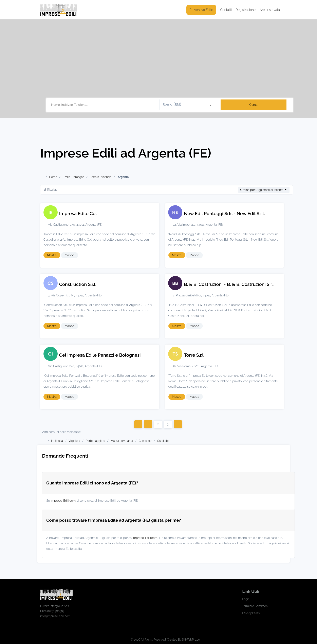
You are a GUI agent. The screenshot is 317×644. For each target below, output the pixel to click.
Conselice (145, 441)
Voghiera (74, 441)
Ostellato (163, 441)
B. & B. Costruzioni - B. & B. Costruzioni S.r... (229, 284)
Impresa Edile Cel (78, 214)
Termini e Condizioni (255, 606)
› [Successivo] (178, 424)
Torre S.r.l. (194, 355)
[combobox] (189, 105)
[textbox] (189, 105)
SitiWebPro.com (192, 640)
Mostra (52, 255)
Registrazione (246, 10)
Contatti (226, 10)
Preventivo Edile (201, 10)
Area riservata (270, 10)
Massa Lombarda (122, 441)
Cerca (253, 105)
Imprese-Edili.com (63, 501)
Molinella (57, 441)
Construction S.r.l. (78, 284)
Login (246, 599)
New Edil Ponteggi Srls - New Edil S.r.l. (224, 214)
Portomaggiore (95, 441)
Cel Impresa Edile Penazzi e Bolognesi (100, 355)
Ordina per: (248, 190)
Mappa (70, 255)
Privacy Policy (251, 613)
